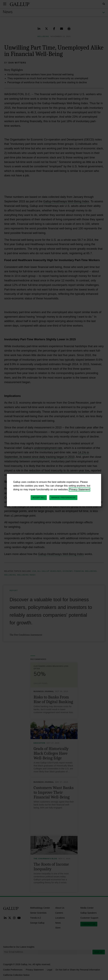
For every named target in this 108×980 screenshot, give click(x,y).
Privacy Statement (80, 489)
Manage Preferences (63, 497)
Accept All (39, 497)
